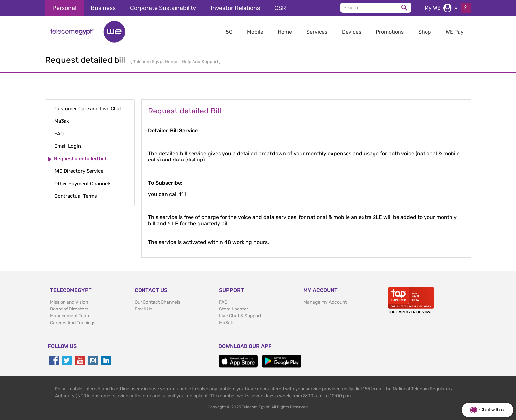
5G (229, 32)
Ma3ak (226, 323)
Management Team (70, 316)
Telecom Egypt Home (156, 62)
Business (103, 8)
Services (317, 32)
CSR (280, 8)
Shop (425, 32)
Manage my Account (325, 302)
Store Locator (234, 309)
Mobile (255, 32)
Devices (352, 32)
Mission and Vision (69, 302)
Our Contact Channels (157, 302)
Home (285, 32)
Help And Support (200, 62)
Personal (64, 8)
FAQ (223, 302)
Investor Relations (235, 8)
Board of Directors (69, 309)
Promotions (390, 32)
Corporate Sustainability (163, 8)
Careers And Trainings (73, 323)
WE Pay (455, 32)
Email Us (143, 309)
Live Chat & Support (240, 316)
